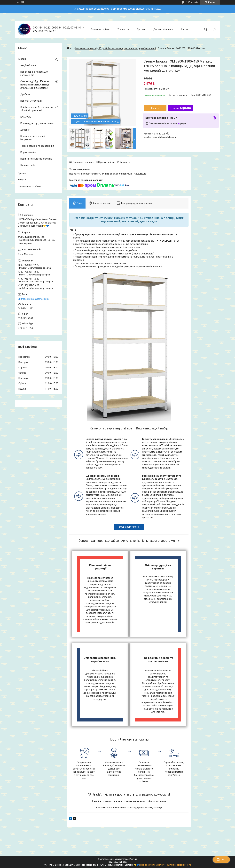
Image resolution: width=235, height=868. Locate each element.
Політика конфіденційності (178, 865)
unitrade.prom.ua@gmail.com (33, 299)
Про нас (141, 29)
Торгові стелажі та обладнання (37, 146)
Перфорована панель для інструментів (34, 73)
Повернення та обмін (29, 186)
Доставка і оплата (163, 29)
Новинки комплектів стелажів (36, 159)
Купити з (180, 108)
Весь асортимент (129, 527)
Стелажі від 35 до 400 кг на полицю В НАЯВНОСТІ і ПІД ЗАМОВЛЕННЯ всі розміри (35, 85)
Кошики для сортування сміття (37, 123)
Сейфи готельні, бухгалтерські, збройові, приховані (37, 109)
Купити (155, 108)
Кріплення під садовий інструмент (33, 138)
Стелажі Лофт (28, 165)
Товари (122, 29)
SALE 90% (26, 117)
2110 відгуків (192, 2)
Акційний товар (29, 65)
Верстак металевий (31, 101)
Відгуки (22, 180)
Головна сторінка (100, 29)
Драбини (25, 94)
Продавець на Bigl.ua (118, 862)
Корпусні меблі (28, 152)
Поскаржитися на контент (152, 865)
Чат (221, 860)
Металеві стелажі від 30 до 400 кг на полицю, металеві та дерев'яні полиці (116, 48)
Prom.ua (133, 859)
